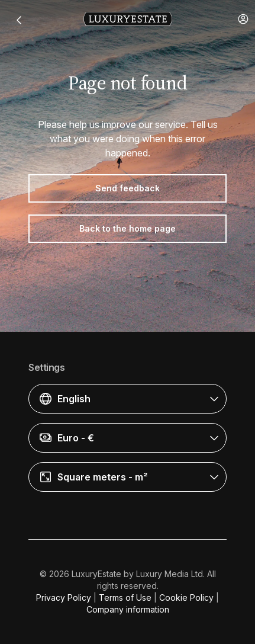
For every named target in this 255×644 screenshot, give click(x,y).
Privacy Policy (64, 597)
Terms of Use (125, 597)
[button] (243, 19)
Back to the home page (127, 228)
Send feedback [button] (127, 188)
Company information (128, 609)
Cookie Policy (186, 597)
